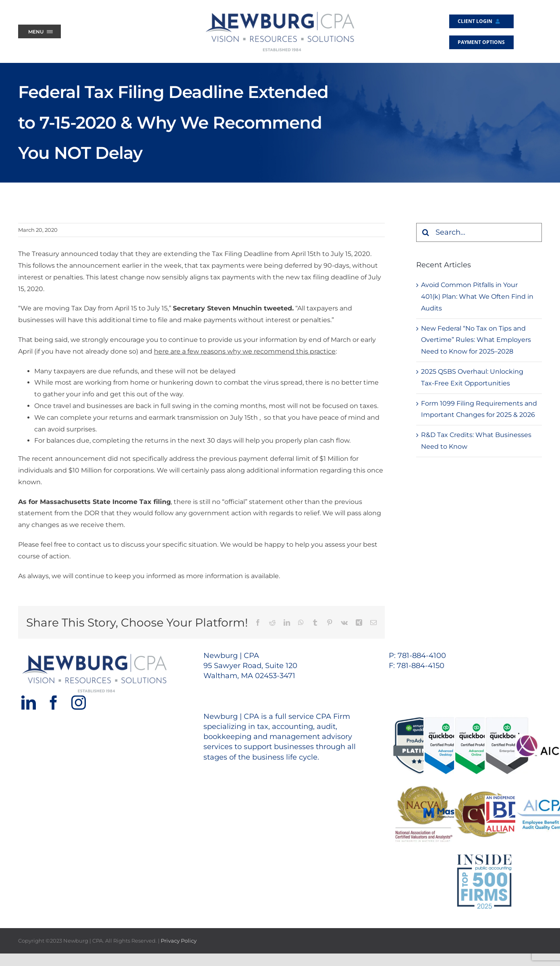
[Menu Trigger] (39, 31)
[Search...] (479, 232)
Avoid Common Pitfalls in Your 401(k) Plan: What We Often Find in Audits (477, 297)
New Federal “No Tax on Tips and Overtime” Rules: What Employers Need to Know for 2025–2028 (476, 340)
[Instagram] (79, 703)
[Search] (426, 232)
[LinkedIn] (29, 703)
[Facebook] (54, 703)
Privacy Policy (179, 941)
